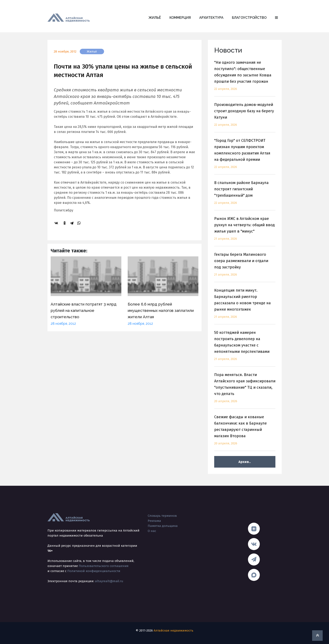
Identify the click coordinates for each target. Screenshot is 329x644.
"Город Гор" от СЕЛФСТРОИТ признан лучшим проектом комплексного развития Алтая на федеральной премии (245, 156)
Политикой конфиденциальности (94, 571)
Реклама (154, 521)
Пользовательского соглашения (104, 566)
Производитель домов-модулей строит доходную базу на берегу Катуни (245, 117)
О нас (152, 531)
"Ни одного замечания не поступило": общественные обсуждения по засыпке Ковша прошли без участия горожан (245, 78)
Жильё (155, 18)
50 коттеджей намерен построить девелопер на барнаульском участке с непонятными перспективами (245, 348)
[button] (276, 18)
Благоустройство (249, 18)
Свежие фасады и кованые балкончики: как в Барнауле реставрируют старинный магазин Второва (245, 433)
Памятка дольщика (163, 526)
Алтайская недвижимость (173, 630)
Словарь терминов (162, 516)
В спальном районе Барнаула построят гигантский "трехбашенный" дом (245, 195)
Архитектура (211, 18)
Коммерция (180, 18)
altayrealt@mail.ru (109, 581)
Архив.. (245, 462)
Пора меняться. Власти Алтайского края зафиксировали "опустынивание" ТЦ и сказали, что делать (245, 390)
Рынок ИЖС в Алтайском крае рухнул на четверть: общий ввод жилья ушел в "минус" (245, 231)
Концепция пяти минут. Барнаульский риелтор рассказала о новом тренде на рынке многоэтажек (245, 306)
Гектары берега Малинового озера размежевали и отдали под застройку (245, 267)
